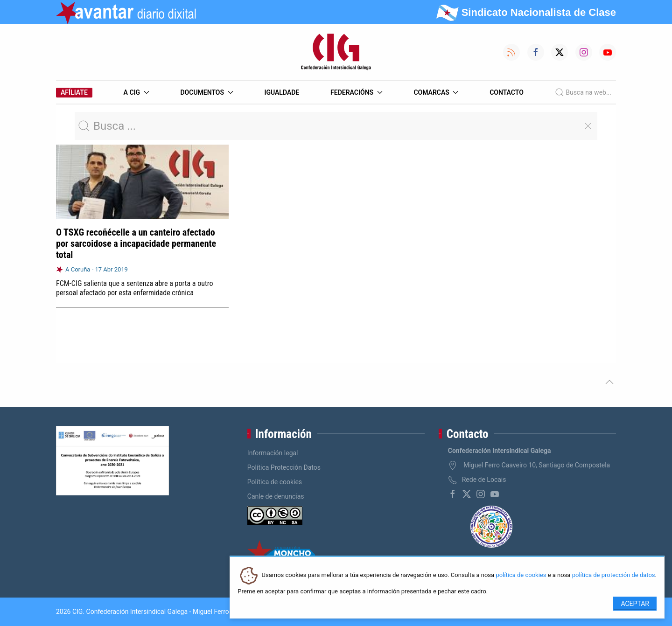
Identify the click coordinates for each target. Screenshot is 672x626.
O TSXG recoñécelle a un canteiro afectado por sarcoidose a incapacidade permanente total (136, 243)
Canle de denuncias (276, 496)
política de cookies (521, 575)
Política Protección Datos (284, 467)
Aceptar (635, 604)
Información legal (273, 453)
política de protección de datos (614, 575)
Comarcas (436, 92)
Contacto (507, 92)
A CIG (136, 92)
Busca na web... (583, 92)
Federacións (357, 92)
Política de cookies (275, 482)
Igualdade (282, 92)
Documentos (206, 92)
